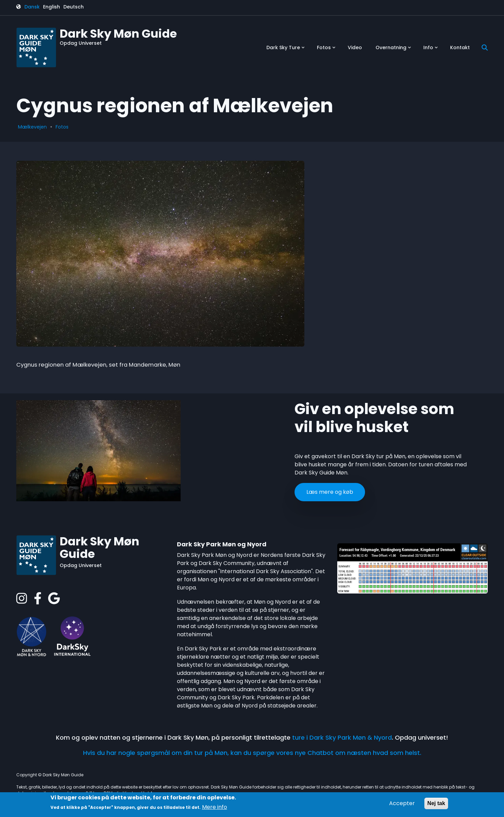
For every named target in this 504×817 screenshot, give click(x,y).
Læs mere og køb (330, 492)
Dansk (32, 7)
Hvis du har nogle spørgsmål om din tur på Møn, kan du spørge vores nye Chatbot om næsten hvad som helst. (252, 753)
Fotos (327, 50)
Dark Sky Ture (286, 50)
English (52, 7)
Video (355, 47)
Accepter (402, 803)
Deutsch (74, 7)
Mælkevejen (32, 127)
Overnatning (394, 50)
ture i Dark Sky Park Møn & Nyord (342, 737)
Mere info (215, 807)
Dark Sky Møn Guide (118, 34)
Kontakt (460, 47)
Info (431, 50)
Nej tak (436, 803)
